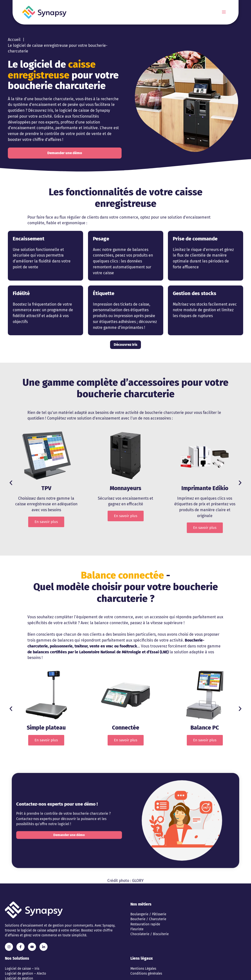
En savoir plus (46, 522)
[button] (11, 483)
